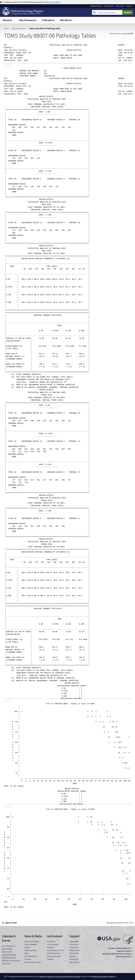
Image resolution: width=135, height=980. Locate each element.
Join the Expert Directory (53, 946)
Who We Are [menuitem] (66, 20)
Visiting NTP (74, 959)
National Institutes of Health (103, 976)
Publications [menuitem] (48, 20)
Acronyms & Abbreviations (75, 949)
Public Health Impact (33, 962)
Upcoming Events (9, 946)
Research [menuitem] (7, 20)
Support (129, 6)
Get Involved (120, 6)
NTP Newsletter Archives (31, 958)
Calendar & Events (96, 6)
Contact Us (51, 941)
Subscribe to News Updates (54, 958)
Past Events (6, 964)
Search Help (74, 953)
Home (6, 29)
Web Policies (74, 962)
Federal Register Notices (31, 946)
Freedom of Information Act (120, 948)
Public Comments (54, 953)
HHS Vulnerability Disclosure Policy (117, 954)
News (27, 953)
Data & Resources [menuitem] (28, 20)
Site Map (73, 956)
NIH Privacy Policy (124, 957)
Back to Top (11, 923)
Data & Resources (19, 29)
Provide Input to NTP (55, 950)
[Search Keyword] (110, 12)
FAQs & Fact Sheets (32, 941)
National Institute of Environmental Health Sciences (60, 976)
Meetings (7, 949)
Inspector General (124, 951)
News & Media (109, 6)
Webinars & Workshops (11, 961)
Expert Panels (7, 952)
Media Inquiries (30, 950)
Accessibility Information (74, 943)
